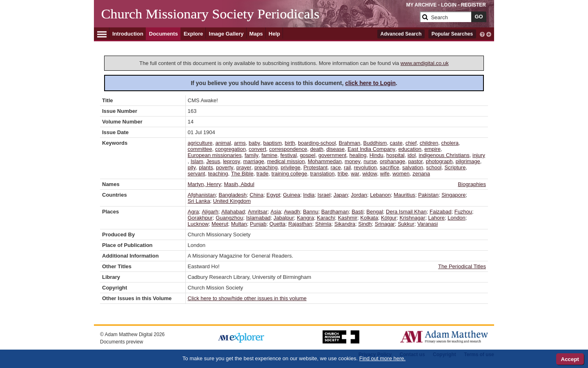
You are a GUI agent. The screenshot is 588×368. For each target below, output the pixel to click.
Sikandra (345, 224)
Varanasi (428, 224)
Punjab (258, 224)
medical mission (286, 161)
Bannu (311, 212)
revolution (365, 167)
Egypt (273, 195)
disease (335, 149)
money (353, 161)
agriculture (200, 143)
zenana (421, 174)
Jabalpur (284, 218)
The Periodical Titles (462, 266)
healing (358, 155)
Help (274, 34)
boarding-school (317, 143)
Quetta (277, 224)
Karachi (326, 218)
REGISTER (473, 5)
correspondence (288, 149)
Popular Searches (452, 34)
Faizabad (440, 212)
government (333, 155)
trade (263, 174)
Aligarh (210, 212)
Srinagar (385, 224)
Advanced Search (401, 34)
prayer (244, 167)
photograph (439, 161)
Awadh (292, 212)
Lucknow (198, 224)
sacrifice (390, 167)
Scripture (455, 167)
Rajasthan (300, 224)
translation (322, 174)
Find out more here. (382, 358)
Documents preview (121, 342)
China (256, 195)
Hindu (376, 155)
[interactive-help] (482, 34)
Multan (239, 224)
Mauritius (404, 195)
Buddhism (375, 143)
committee (200, 149)
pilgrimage (468, 161)
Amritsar (258, 212)
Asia (276, 212)
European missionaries (215, 155)
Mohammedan (325, 161)
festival (288, 155)
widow (370, 174)
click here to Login (370, 83)
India (309, 195)
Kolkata (369, 218)
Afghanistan (202, 195)
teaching (218, 174)
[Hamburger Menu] (102, 33)
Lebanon (380, 195)
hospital (395, 155)
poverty (225, 167)
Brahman (350, 143)
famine (269, 155)
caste (396, 143)
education (410, 149)
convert (257, 149)
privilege (290, 167)
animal (223, 143)
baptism (273, 143)
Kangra (305, 218)
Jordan (359, 195)
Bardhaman (335, 212)
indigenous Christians (444, 155)
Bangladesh (233, 195)
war (355, 174)
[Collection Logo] (259, 20)
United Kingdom (232, 201)
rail (347, 167)
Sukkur (406, 224)
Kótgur (389, 218)
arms (240, 143)
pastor (415, 161)
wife (385, 174)
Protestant (315, 167)
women (401, 174)
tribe (343, 174)
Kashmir (347, 218)
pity (192, 167)
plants (206, 167)
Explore (194, 34)
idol (412, 155)
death (317, 149)
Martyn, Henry (205, 184)
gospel (307, 155)
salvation (413, 167)
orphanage (392, 161)
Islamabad (258, 218)
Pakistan (428, 195)
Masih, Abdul (239, 184)
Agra (193, 212)
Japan (341, 195)
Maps (256, 34)
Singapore (453, 195)
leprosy (232, 161)
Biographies (472, 184)
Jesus (213, 161)
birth (290, 143)
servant (197, 174)
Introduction (128, 34)
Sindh (365, 224)
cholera (450, 143)
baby (254, 143)
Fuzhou (463, 212)
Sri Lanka (199, 201)
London (456, 218)
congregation (231, 149)
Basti (357, 212)
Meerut (220, 224)
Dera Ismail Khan (406, 212)
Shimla (323, 224)
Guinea (292, 195)
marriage (253, 161)
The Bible (242, 174)
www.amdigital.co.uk (425, 63)
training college (289, 174)
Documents (164, 34)
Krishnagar (413, 218)
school (434, 167)
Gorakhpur (200, 218)
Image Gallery (226, 34)
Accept (570, 359)
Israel (324, 195)
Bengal (374, 212)
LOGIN (449, 5)
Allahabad (233, 212)
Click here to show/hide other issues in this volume (247, 298)
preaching (266, 167)
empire (432, 149)
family (252, 155)
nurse (370, 161)
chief (411, 143)
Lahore (437, 218)
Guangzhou (229, 218)
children (429, 143)
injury (479, 155)
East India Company (371, 149)
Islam (197, 161)
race (335, 167)
